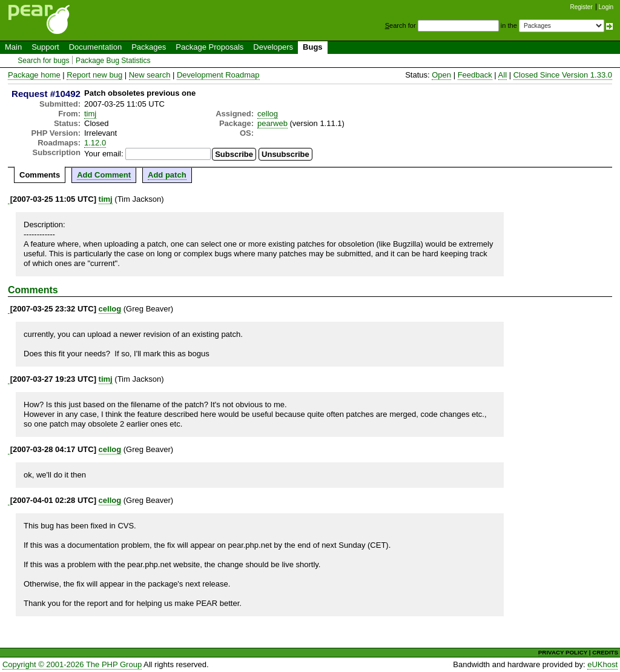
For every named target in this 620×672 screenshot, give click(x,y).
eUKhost (602, 664)
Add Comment (104, 175)
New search (150, 75)
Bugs (313, 47)
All (503, 75)
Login (606, 7)
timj (90, 114)
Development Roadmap (218, 75)
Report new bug (94, 75)
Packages (149, 47)
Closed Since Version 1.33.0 (563, 75)
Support (45, 47)
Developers (273, 47)
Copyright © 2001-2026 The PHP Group (72, 664)
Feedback (475, 75)
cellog (268, 114)
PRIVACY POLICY (563, 652)
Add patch (167, 175)
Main (13, 47)
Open (441, 75)
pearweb (272, 123)
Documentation (95, 47)
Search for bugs (43, 61)
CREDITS (605, 652)
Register (582, 7)
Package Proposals (209, 47)
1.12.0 (95, 143)
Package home (34, 75)
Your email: (104, 154)
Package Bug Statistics (113, 61)
